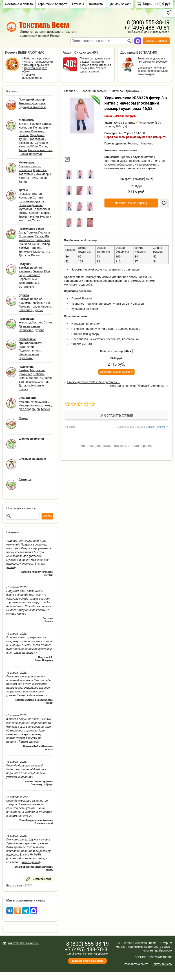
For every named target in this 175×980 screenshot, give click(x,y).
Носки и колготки (40, 150)
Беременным (28, 279)
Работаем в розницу (37, 59)
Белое (35, 255)
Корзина (150, 4)
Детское (24, 255)
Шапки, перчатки (30, 154)
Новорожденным (31, 205)
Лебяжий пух (42, 303)
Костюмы (25, 128)
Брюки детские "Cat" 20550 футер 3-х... (94, 382)
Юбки (34, 146)
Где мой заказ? (120, 4)
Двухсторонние (29, 326)
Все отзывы (14, 885)
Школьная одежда (31, 201)
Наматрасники (29, 354)
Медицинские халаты (33, 402)
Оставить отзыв (116, 416)
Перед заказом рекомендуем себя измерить (135, 137)
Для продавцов (29, 409)
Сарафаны (37, 135)
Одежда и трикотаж (32, 107)
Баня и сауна (27, 382)
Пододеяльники (30, 350)
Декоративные (29, 283)
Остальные (26, 287)
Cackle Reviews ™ (157, 427)
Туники (23, 139)
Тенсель (36, 248)
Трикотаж (25, 252)
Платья (24, 135)
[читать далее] (16, 614)
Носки (44, 178)
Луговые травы (29, 307)
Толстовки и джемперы (32, 141)
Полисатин (26, 236)
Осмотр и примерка (37, 65)
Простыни (26, 358)
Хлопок (37, 322)
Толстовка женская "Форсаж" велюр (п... (137, 386)
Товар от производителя (32, 76)
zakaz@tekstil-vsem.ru (23, 943)
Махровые (37, 370)
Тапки (23, 150)
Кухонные (25, 374)
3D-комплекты (34, 238)
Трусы (43, 146)
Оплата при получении (38, 62)
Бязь (22, 232)
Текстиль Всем (162, 964)
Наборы (39, 374)
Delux (36, 244)
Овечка (38, 271)
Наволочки (26, 347)
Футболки (41, 143)
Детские (24, 385)
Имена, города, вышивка (36, 378)
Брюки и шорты (29, 166)
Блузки (23, 124)
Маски (46, 409)
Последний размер (93, 91)
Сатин (39, 236)
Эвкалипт (33, 275)
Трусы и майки (29, 217)
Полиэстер (26, 330)
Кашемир (25, 271)
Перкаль (44, 232)
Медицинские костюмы (35, 405)
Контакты (96, 4)
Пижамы (37, 131)
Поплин (32, 232)
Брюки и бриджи (41, 124)
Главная (70, 91)
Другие (38, 310)
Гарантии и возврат (52, 4)
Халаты (24, 146)
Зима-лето (43, 240)
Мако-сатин (41, 252)
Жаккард (25, 244)
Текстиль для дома (32, 103)
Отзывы (78, 4)
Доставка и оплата (19, 4)
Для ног (43, 382)
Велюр (45, 244)
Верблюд (36, 268)
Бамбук (24, 248)
